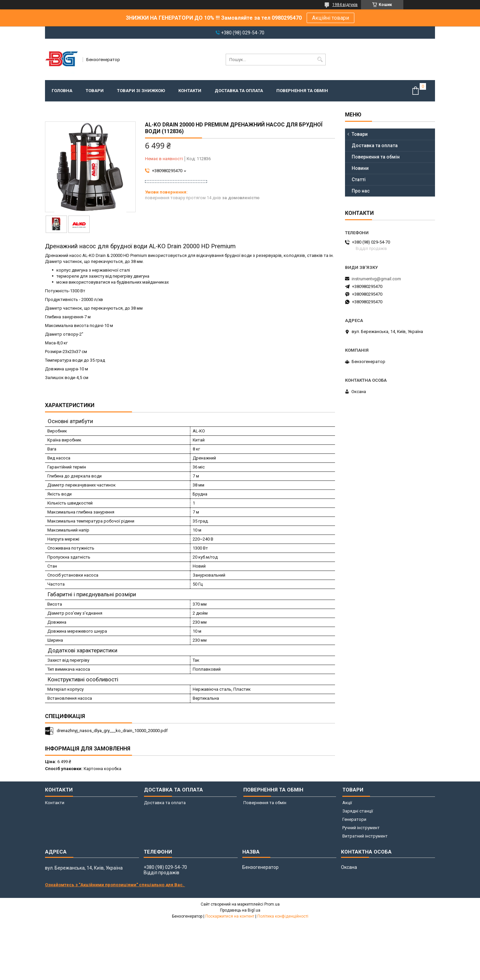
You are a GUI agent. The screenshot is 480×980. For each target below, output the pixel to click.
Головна (62, 91)
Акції (347, 803)
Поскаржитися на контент (230, 916)
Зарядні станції (358, 811)
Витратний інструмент (365, 836)
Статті (359, 180)
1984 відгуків (345, 5)
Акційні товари (330, 18)
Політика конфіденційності (283, 916)
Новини (360, 168)
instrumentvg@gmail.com (376, 279)
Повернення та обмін (302, 91)
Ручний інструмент (361, 828)
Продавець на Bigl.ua (240, 910)
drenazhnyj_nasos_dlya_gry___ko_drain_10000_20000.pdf (112, 731)
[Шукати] (320, 60)
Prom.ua (272, 904)
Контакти (190, 91)
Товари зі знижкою (141, 91)
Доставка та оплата (239, 91)
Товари (95, 91)
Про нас (361, 191)
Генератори (354, 819)
